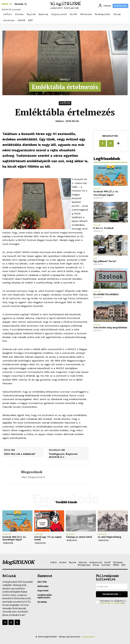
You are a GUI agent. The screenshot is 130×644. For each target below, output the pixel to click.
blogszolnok (32, 472)
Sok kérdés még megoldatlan (110, 327)
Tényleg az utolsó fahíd (79, 537)
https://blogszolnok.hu (33, 477)
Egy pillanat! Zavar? (105, 261)
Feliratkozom (112, 594)
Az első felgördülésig (109, 537)
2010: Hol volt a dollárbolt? (20, 454)
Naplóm (97, 292)
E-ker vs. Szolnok (104, 228)
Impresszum (89, 637)
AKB (95, 259)
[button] (21, 4)
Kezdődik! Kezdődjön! (106, 294)
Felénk (97, 225)
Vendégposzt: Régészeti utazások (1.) (63, 455)
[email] (112, 587)
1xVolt (65, 80)
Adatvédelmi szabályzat (111, 603)
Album (97, 325)
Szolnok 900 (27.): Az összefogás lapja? (106, 193)
